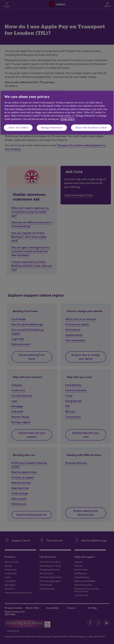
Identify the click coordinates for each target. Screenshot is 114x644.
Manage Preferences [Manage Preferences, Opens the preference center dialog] (52, 128)
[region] (57, 113)
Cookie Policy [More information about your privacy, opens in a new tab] (68, 119)
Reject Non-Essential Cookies (91, 128)
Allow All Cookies (18, 128)
